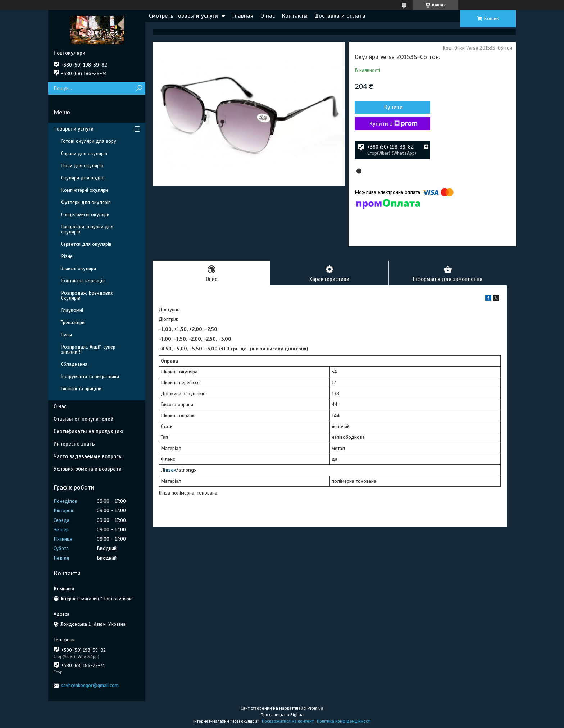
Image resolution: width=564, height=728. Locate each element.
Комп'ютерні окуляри (84, 190)
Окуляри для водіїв (83, 178)
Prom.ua (315, 708)
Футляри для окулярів (86, 202)
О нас (268, 16)
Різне (67, 256)
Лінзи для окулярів (82, 166)
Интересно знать (74, 444)
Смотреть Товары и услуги (183, 16)
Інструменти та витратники (90, 376)
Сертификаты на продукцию (88, 431)
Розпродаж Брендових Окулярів (87, 295)
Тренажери (73, 322)
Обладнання (74, 364)
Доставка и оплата (340, 16)
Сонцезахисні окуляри (85, 215)
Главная (243, 16)
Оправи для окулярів (84, 153)
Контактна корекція (83, 281)
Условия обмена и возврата (88, 469)
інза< (170, 470)
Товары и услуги (74, 129)
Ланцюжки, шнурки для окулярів (87, 229)
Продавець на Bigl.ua (282, 715)
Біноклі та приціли (81, 389)
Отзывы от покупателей (83, 419)
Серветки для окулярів (86, 244)
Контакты (295, 16)
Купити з (394, 124)
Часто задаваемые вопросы (88, 456)
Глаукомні (72, 310)
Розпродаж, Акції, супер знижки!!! (88, 349)
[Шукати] (139, 88)
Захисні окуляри (78, 269)
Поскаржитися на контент (288, 721)
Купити (394, 107)
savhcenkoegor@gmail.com (90, 685)
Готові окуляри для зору (88, 141)
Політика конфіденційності (344, 721)
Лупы (66, 335)
